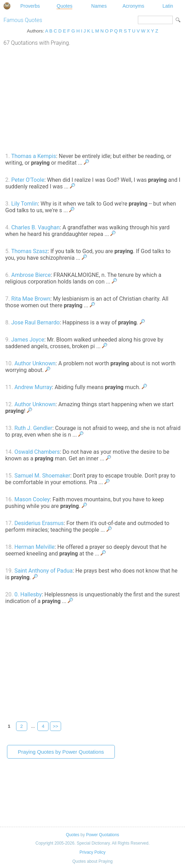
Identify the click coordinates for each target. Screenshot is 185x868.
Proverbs (30, 6)
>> (55, 726)
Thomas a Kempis (34, 156)
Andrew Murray (33, 387)
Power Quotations (102, 835)
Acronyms (133, 6)
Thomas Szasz (29, 251)
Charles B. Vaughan (35, 227)
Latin (168, 6)
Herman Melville (34, 547)
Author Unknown (35, 363)
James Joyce (28, 340)
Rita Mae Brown (31, 299)
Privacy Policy (92, 852)
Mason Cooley (32, 499)
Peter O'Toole (28, 180)
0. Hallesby (28, 594)
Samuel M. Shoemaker (42, 476)
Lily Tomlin (24, 204)
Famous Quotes (23, 20)
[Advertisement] (92, 99)
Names (99, 6)
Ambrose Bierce (31, 275)
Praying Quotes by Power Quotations (61, 752)
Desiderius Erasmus (39, 523)
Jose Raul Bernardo (35, 322)
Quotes (64, 6)
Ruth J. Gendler (33, 428)
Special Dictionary (7, 6)
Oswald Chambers (37, 452)
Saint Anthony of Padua (43, 571)
